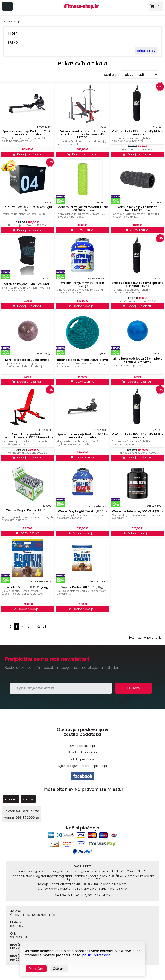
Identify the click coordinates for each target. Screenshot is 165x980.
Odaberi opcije (82, 306)
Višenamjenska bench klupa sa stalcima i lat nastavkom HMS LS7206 (82, 134)
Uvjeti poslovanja (82, 746)
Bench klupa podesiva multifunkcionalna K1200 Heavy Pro (28, 436)
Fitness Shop (12, 22)
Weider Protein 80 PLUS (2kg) (28, 587)
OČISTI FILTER (146, 51)
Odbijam (59, 969)
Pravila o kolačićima (83, 752)
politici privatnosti (96, 955)
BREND (13, 43)
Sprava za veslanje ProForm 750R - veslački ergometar (28, 133)
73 (45, 626)
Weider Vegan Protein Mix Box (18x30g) (27, 512)
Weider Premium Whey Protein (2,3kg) (82, 284)
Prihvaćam (36, 969)
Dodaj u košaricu (27, 154)
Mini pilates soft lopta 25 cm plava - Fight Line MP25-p (137, 360)
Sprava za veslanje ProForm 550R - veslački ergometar (82, 436)
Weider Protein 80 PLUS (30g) (82, 587)
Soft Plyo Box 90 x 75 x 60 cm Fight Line (27, 209)
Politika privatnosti (83, 759)
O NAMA (28, 799)
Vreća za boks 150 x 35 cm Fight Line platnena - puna (138, 284)
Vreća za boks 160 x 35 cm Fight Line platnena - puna (138, 436)
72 (38, 626)
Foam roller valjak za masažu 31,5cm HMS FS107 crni (138, 209)
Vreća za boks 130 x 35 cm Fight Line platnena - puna (138, 133)
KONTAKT (11, 799)
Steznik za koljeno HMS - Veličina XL (27, 284)
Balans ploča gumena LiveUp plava (82, 360)
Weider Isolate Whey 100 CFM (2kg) (137, 511)
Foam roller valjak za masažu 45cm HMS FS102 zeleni (82, 209)
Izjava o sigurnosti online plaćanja (83, 766)
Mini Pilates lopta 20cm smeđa (27, 360)
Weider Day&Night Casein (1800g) (82, 511)
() (155, 6)
